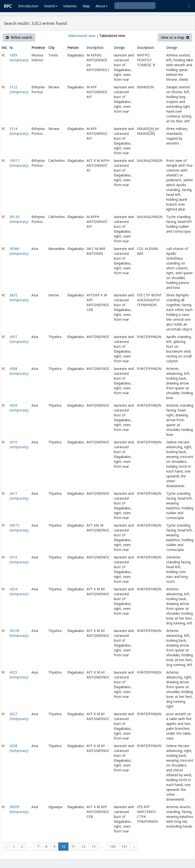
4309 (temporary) (19, 408)
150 (113, 846)
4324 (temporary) (19, 591)
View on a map (175, 37)
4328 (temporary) (19, 748)
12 (83, 846)
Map (86, 6)
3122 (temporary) (19, 89)
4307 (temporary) (19, 339)
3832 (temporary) (19, 297)
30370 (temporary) (19, 633)
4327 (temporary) (19, 716)
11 (73, 846)
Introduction (28, 6)
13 (93, 846)
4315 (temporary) (19, 560)
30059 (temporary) (19, 809)
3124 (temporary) (19, 131)
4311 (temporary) (19, 496)
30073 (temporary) (19, 528)
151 (125, 846)
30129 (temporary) (19, 219)
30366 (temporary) (19, 251)
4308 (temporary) (19, 371)
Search (51, 6)
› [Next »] (134, 846)
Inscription (95, 48)
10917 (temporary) (19, 163)
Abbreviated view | (83, 36)
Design (119, 48)
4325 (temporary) (19, 675)
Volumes (70, 6)
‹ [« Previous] (6, 846)
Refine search (19, 37)
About (102, 6)
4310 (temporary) (19, 444)
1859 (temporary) (19, 58)
